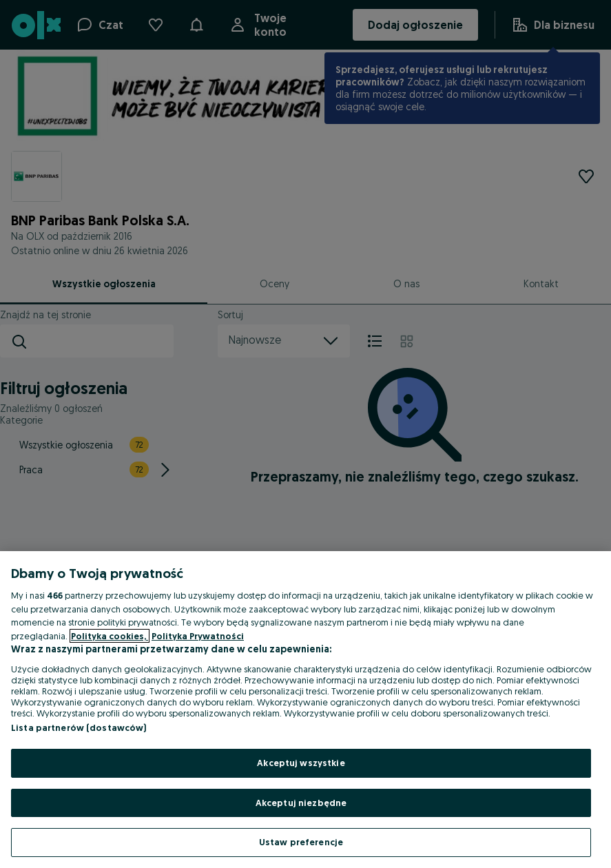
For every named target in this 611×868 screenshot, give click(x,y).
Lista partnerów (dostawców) (79, 727)
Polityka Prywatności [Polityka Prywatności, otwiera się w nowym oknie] (198, 636)
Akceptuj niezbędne (301, 803)
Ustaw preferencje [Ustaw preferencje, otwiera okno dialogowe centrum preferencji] (301, 842)
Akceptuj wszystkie (301, 763)
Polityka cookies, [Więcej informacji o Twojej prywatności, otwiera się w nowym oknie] (110, 636)
